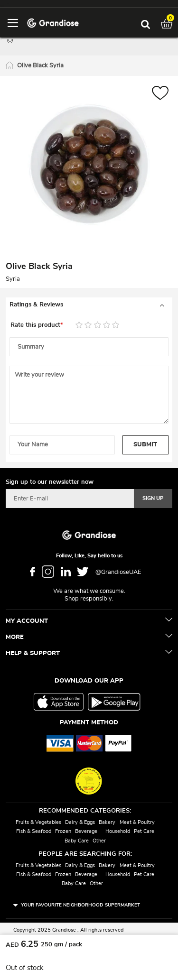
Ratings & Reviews (36, 305)
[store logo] (53, 23)
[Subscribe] (153, 499)
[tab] (89, 305)
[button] (160, 94)
